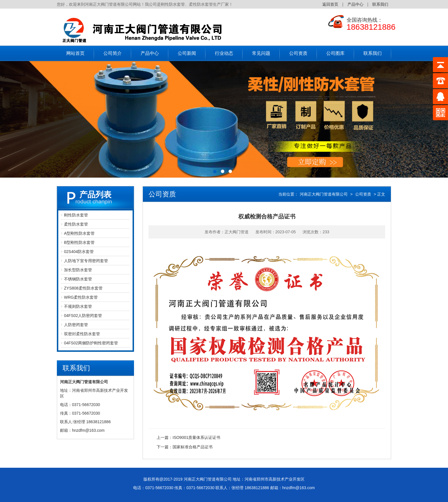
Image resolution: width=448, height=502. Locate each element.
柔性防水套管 (76, 224)
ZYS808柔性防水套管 (83, 288)
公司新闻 (187, 53)
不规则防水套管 (78, 306)
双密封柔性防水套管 (82, 334)
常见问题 (261, 53)
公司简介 (113, 53)
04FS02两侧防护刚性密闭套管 (91, 343)
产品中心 (355, 4)
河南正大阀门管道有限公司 (324, 194)
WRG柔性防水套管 (81, 297)
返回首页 (330, 4)
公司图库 (335, 53)
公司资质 (298, 53)
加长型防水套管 (78, 270)
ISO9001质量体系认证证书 (196, 437)
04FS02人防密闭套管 (83, 316)
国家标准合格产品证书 (193, 447)
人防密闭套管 (76, 325)
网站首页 (75, 53)
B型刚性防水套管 (79, 242)
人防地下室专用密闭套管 (86, 261)
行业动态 (224, 53)
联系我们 (380, 4)
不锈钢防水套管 (78, 279)
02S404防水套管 (79, 252)
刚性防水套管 (76, 215)
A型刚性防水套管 (79, 233)
